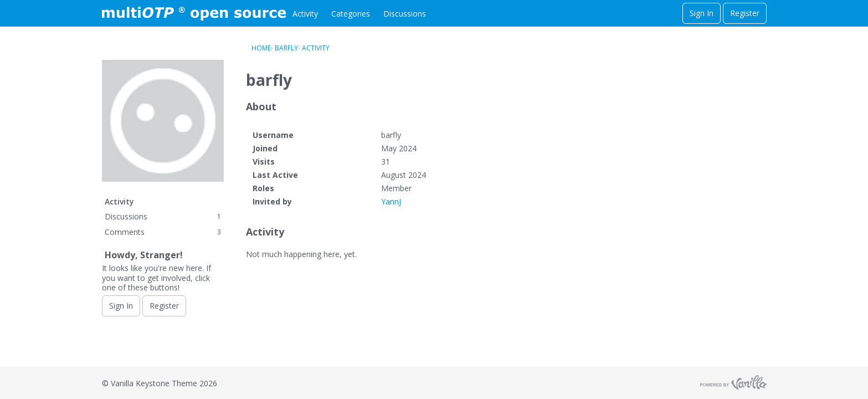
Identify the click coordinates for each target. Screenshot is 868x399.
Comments (163, 232)
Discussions (405, 14)
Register (745, 13)
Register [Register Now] (164, 306)
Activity (305, 14)
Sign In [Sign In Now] (121, 306)
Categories (351, 14)
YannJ (391, 201)
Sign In (702, 13)
